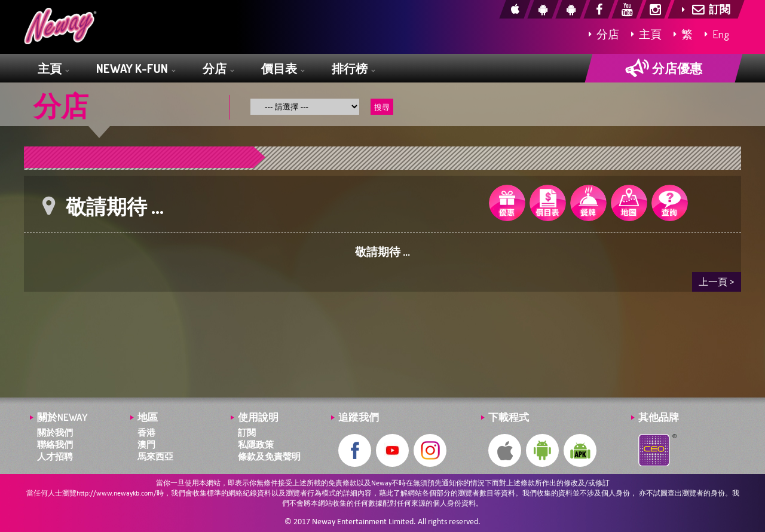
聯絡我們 (55, 444)
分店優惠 (664, 68)
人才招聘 (55, 456)
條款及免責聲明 (269, 456)
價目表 (283, 69)
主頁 (646, 34)
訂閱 (247, 432)
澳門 (146, 444)
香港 (146, 432)
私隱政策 (256, 444)
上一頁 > (717, 281)
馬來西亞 (155, 456)
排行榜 (353, 69)
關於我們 (55, 432)
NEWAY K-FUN (136, 69)
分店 (604, 34)
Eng (717, 34)
